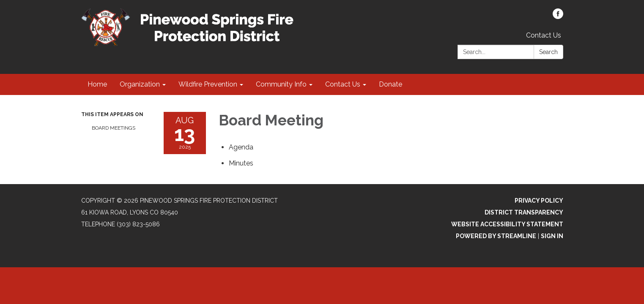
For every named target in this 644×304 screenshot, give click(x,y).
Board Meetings (114, 128)
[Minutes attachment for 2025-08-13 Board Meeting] (241, 163)
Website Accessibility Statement (507, 224)
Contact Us (544, 35)
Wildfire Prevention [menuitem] (208, 84)
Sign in (552, 236)
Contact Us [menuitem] (343, 84)
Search (548, 52)
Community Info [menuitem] (281, 84)
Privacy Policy (539, 201)
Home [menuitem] (97, 84)
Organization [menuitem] (140, 84)
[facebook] (558, 17)
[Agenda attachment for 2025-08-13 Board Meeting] (241, 147)
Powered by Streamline (496, 236)
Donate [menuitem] (391, 84)
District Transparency (524, 212)
